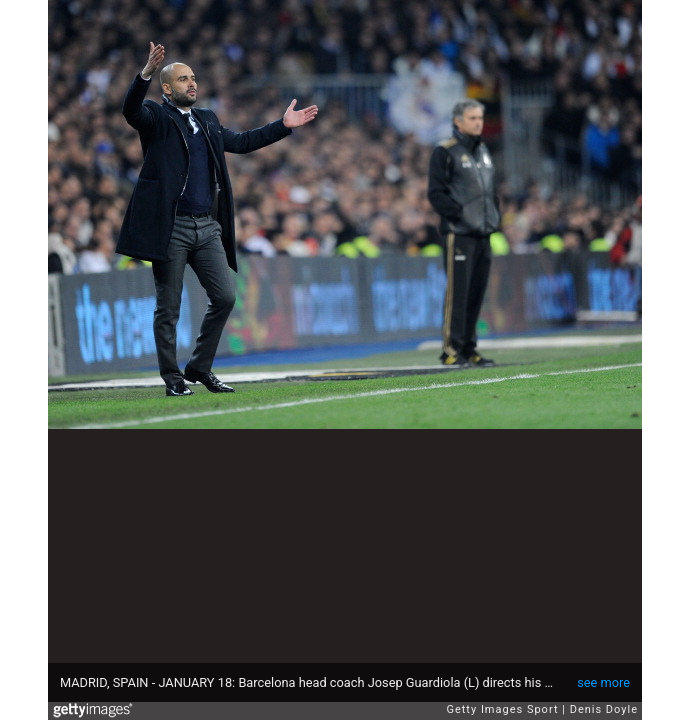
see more (603, 682)
